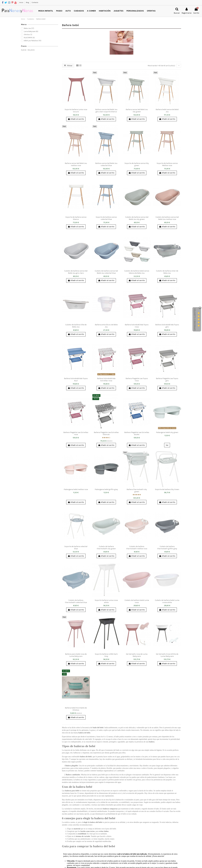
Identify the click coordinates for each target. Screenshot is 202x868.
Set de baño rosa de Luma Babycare (137, 655)
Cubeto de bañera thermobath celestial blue (76, 601)
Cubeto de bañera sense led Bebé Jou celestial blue (106, 272)
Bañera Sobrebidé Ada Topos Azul (76, 380)
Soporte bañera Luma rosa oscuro (76, 111)
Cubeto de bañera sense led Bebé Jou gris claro (76, 272)
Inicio (21, 2)
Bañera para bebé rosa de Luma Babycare (76, 655)
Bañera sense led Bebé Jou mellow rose (76, 164)
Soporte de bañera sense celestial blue (106, 218)
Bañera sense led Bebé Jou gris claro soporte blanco (106, 111)
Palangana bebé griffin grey (106, 489)
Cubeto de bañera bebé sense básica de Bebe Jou (137, 272)
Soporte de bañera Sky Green (167, 489)
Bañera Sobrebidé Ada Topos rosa (137, 326)
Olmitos (28, 35)
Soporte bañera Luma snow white (106, 601)
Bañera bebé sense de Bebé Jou (167, 111)
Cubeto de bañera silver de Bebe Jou (167, 272)
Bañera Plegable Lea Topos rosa (137, 380)
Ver (167, 445)
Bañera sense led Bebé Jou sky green (137, 111)
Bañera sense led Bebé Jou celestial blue (106, 164)
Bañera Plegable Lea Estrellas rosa (76, 433)
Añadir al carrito (76, 119)
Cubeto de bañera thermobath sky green (106, 548)
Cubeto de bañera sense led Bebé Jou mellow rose (167, 218)
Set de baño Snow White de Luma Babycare (167, 655)
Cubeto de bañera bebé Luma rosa (137, 601)
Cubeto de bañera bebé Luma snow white (167, 601)
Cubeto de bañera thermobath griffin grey (167, 548)
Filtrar (68, 66)
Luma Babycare (31, 31)
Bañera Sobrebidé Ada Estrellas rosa (106, 380)
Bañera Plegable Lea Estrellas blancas (106, 433)
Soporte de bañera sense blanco (76, 218)
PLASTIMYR (29, 38)
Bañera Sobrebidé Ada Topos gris (167, 326)
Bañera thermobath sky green (137, 491)
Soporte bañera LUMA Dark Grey (106, 655)
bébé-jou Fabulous (33, 41)
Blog (28, 2)
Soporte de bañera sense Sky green (137, 164)
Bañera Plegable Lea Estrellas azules (137, 433)
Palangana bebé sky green (167, 432)
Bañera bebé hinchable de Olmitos (76, 709)
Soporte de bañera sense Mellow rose (167, 164)
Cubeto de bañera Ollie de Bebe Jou (76, 326)
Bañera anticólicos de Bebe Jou (106, 326)
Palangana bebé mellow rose (76, 489)
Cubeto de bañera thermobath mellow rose (137, 548)
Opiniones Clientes (195, 319)
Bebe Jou (29, 28)
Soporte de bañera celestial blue (76, 548)
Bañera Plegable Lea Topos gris (167, 380)
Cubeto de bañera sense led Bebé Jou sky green (137, 218)
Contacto (35, 2)
